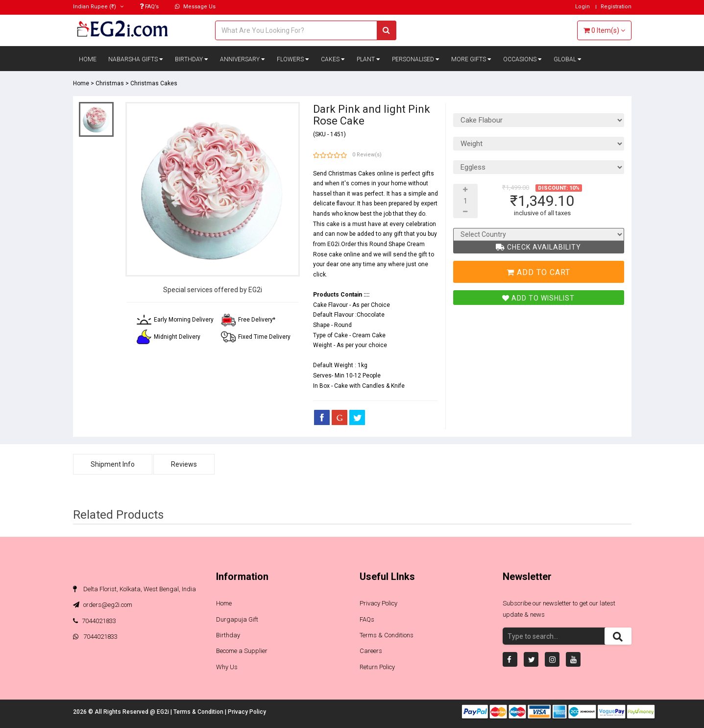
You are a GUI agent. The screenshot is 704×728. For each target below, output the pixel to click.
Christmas (110, 83)
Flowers (293, 59)
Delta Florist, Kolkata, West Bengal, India (134, 589)
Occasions (522, 59)
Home (88, 59)
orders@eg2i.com (103, 605)
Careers (371, 651)
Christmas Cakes (154, 83)
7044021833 (95, 621)
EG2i (164, 712)
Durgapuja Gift (237, 619)
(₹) (98, 7)
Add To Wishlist (538, 298)
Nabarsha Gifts (136, 59)
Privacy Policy (378, 603)
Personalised (416, 59)
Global (568, 59)
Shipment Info (113, 464)
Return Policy (377, 667)
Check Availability (538, 247)
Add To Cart (538, 272)
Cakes (333, 59)
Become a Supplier (242, 651)
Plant (368, 59)
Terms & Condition (199, 712)
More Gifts (471, 59)
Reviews (184, 464)
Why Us (227, 667)
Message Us (195, 7)
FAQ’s (149, 7)
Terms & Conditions (387, 635)
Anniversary (243, 59)
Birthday (192, 59)
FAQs (367, 619)
